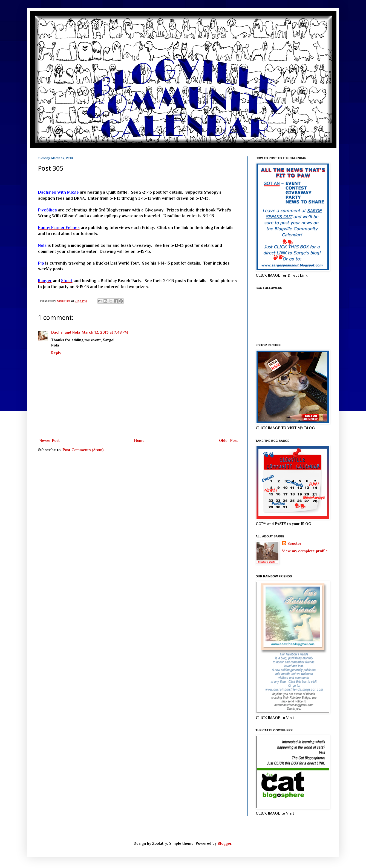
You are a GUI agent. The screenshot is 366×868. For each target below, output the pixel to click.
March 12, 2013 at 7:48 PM (105, 332)
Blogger (224, 843)
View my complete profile (305, 551)
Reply (56, 353)
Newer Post (50, 440)
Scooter (294, 543)
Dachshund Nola (66, 332)
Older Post (228, 440)
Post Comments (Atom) (83, 450)
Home (139, 440)
